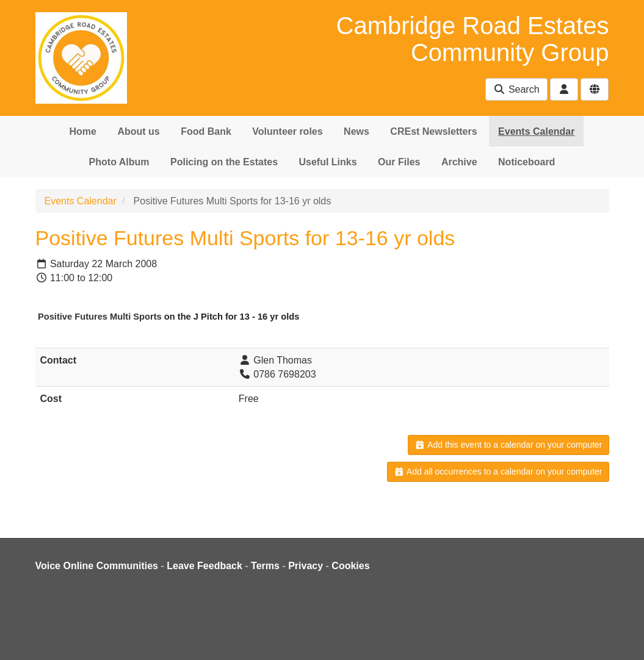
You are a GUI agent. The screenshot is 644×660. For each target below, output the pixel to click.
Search (516, 89)
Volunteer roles (287, 131)
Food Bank (206, 131)
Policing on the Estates (224, 162)
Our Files (399, 162)
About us (138, 131)
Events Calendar (536, 131)
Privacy (306, 566)
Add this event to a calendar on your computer (508, 445)
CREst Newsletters (433, 131)
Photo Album (119, 162)
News (356, 131)
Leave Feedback (204, 566)
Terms (265, 566)
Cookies (350, 566)
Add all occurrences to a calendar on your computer (498, 472)
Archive (459, 162)
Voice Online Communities (97, 566)
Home (83, 131)
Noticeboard (526, 162)
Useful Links (327, 162)
